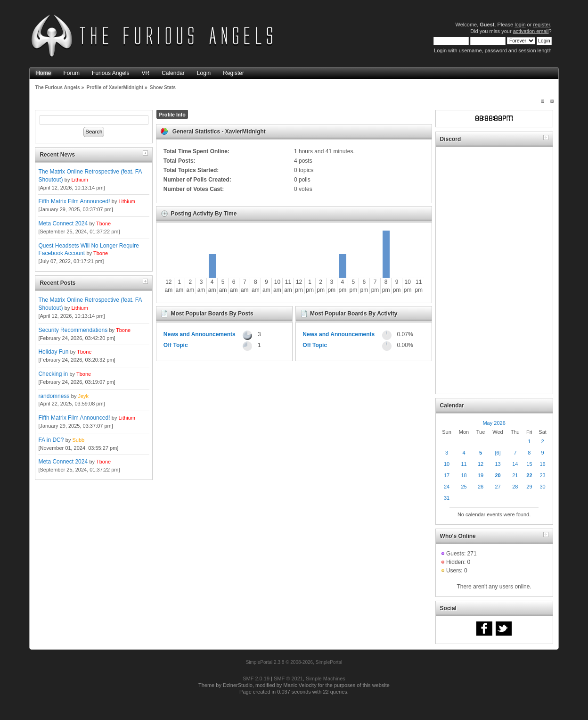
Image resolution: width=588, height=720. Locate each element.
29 (529, 487)
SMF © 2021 (288, 679)
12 (481, 464)
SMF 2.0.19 (256, 679)
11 (464, 464)
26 (481, 487)
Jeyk (83, 396)
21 (515, 475)
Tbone (103, 223)
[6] (498, 453)
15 (529, 464)
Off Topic (176, 345)
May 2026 (494, 423)
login (520, 25)
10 (447, 464)
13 (498, 464)
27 (498, 487)
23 (542, 475)
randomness (54, 396)
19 (481, 475)
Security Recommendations (73, 330)
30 (542, 487)
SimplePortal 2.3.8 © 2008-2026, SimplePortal (294, 662)
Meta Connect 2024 (63, 223)
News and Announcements (200, 334)
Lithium (79, 180)
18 (464, 475)
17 (447, 475)
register (541, 25)
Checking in (53, 374)
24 (447, 487)
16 (542, 464)
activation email (531, 31)
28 (515, 487)
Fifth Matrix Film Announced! (74, 201)
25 (464, 487)
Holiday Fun (53, 352)
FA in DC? (51, 440)
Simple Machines (326, 679)
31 (447, 498)
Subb (78, 440)
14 (515, 464)
